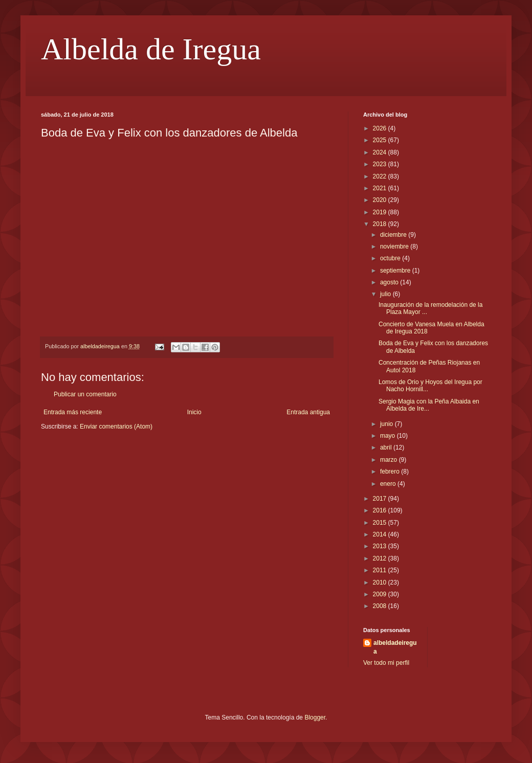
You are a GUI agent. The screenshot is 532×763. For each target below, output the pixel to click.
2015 (381, 523)
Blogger (315, 717)
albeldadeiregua (395, 647)
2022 (381, 176)
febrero (391, 472)
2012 (381, 558)
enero (389, 484)
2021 (381, 188)
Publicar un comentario (85, 394)
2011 (381, 570)
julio (386, 294)
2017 (381, 499)
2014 (381, 534)
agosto (390, 282)
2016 (381, 510)
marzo (390, 460)
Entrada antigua (308, 412)
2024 (381, 152)
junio (387, 424)
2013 (381, 546)
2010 (381, 582)
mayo (389, 436)
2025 (381, 140)
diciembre (394, 235)
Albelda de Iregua (151, 49)
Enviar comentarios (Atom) (116, 427)
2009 (381, 594)
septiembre (396, 271)
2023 (381, 164)
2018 (381, 224)
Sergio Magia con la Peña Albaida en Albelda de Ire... (429, 405)
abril (387, 447)
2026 (381, 128)
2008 (381, 606)
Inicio (194, 412)
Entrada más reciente (73, 412)
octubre (391, 258)
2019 (381, 212)
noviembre (395, 246)
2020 (381, 200)
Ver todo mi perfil (386, 663)
